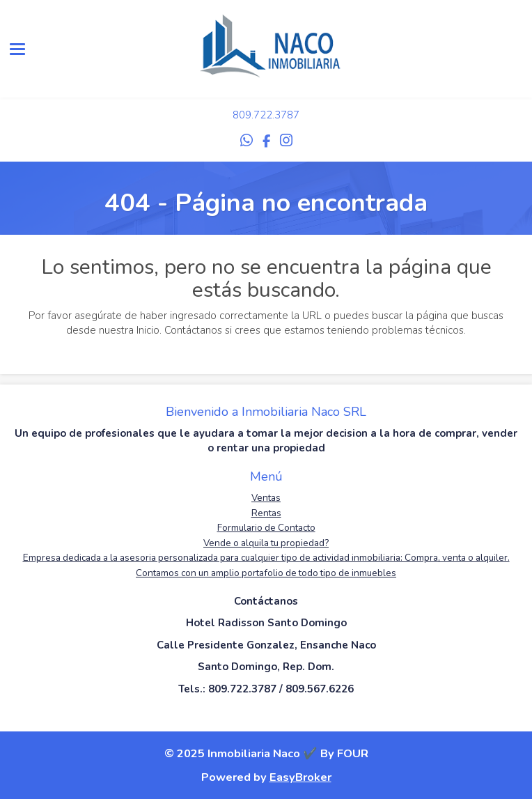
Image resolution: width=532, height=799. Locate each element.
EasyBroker (300, 777)
